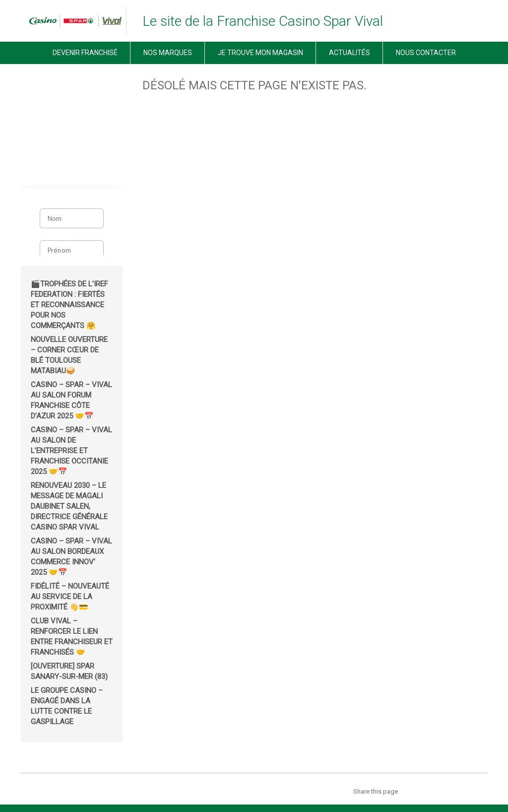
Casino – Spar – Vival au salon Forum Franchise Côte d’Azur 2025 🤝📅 (71, 400)
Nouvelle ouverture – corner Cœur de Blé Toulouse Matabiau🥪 (69, 355)
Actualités (349, 53)
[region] (72, 126)
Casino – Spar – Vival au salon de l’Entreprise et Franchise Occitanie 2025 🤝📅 (71, 451)
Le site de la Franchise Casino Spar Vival (263, 21)
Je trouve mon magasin (260, 53)
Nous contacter (426, 53)
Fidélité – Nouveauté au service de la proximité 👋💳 (70, 597)
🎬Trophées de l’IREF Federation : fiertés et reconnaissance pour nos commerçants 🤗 (69, 305)
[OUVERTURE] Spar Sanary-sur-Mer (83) (69, 671)
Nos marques (168, 53)
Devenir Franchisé (85, 53)
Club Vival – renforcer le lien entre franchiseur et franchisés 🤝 (72, 637)
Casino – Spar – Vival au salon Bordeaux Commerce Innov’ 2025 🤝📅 (71, 557)
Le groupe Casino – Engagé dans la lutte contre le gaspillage (67, 706)
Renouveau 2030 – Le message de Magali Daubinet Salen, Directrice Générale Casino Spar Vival (69, 506)
